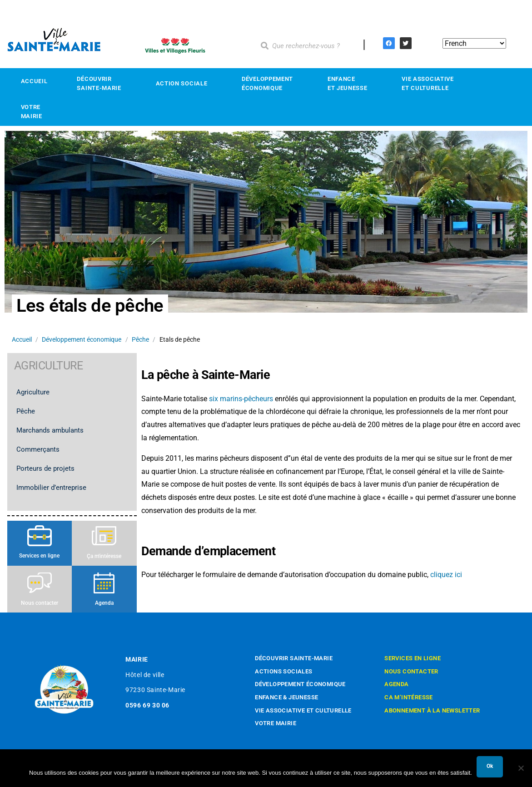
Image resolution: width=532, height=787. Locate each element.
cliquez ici (446, 575)
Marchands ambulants (52, 430)
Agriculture (35, 392)
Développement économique (270, 83)
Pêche (140, 339)
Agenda (104, 603)
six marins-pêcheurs (240, 399)
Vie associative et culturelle (303, 710)
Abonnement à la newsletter (432, 710)
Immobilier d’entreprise (54, 488)
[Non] (521, 768)
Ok (490, 766)
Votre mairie (34, 112)
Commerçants (40, 449)
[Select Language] (474, 43)
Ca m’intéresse (409, 697)
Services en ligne (39, 556)
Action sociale (184, 84)
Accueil (34, 81)
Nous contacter (40, 603)
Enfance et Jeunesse (350, 83)
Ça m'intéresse (104, 556)
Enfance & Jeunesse (286, 697)
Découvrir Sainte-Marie (101, 83)
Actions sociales (283, 671)
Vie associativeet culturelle (430, 83)
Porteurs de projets (45, 468)
